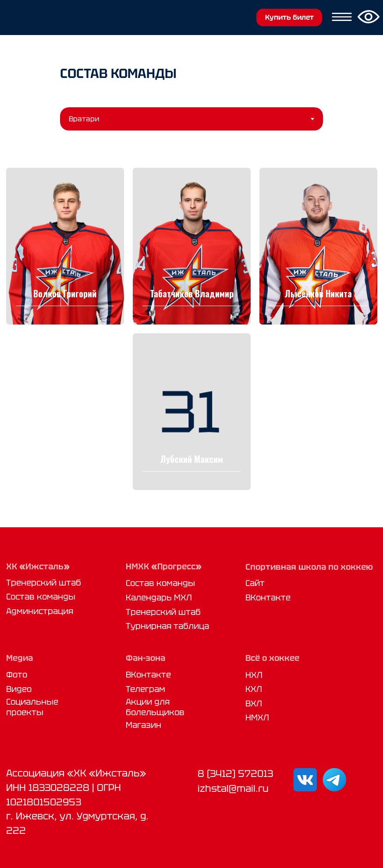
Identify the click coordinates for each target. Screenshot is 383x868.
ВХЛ (254, 702)
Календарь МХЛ (159, 596)
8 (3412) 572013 (235, 772)
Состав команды (41, 595)
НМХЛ (257, 716)
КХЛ (254, 687)
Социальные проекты (32, 706)
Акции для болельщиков (155, 706)
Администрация (40, 609)
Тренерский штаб (44, 581)
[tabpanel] (191, 327)
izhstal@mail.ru (233, 787)
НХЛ (254, 673)
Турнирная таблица (167, 624)
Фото (17, 673)
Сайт (255, 581)
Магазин (144, 723)
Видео (19, 687)
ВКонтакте (268, 596)
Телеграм (145, 687)
